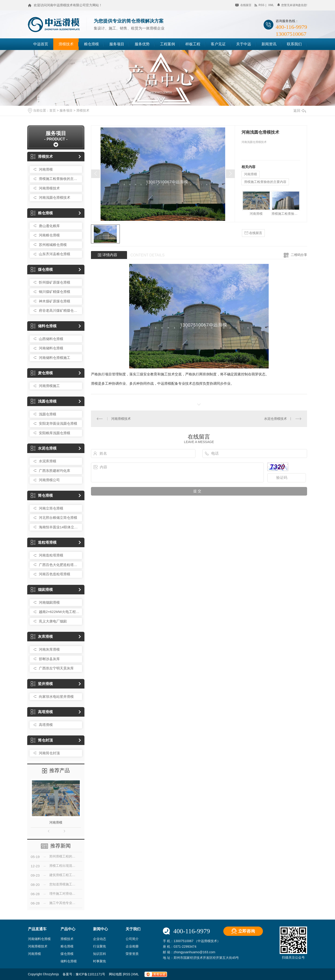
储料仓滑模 (44, 326)
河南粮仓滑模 (49, 235)
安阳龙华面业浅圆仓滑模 (58, 423)
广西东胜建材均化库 (55, 471)
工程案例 (167, 44)
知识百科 (100, 954)
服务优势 (142, 44)
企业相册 (132, 946)
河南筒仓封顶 (49, 753)
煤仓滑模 (42, 270)
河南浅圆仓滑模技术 (55, 197)
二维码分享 (299, 255)
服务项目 (117, 44)
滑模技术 (66, 44)
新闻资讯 (269, 44)
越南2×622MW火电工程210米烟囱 (59, 612)
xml (271, 5)
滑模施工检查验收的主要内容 (59, 179)
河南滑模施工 (49, 386)
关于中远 (244, 44)
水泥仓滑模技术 (275, 419)
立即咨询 (247, 931)
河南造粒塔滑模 (51, 555)
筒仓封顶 (42, 740)
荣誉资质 (132, 954)
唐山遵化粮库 (49, 226)
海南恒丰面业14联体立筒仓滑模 (59, 527)
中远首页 (41, 44)
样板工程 (193, 44)
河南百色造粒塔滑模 (55, 574)
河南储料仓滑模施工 (55, 358)
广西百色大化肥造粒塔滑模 (59, 565)
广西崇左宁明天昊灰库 (56, 668)
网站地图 (116, 974)
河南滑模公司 (49, 480)
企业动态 (100, 939)
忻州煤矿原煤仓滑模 (55, 282)
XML (136, 974)
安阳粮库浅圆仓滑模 (55, 433)
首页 (53, 110)
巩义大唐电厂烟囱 (53, 621)
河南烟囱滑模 (49, 602)
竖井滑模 (42, 684)
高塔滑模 (42, 712)
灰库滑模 (42, 637)
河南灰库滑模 (49, 649)
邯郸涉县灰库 (49, 659)
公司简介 (132, 939)
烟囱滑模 (42, 590)
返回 (300, 111)
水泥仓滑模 (44, 448)
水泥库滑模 (48, 461)
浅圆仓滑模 (44, 401)
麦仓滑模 (42, 373)
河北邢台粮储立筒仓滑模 (58, 518)
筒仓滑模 (42, 495)
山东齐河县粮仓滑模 (55, 254)
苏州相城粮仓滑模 (53, 245)
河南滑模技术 (49, 188)
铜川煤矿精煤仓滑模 (55, 292)
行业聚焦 (100, 946)
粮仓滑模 (91, 44)
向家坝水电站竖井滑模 (56, 697)
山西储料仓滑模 (51, 339)
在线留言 (243, 5)
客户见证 (218, 44)
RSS (128, 974)
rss (259, 5)
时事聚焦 (100, 961)
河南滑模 (46, 169)
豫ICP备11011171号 (90, 974)
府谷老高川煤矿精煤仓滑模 (59, 310)
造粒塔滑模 (44, 542)
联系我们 (294, 44)
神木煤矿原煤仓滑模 (55, 301)
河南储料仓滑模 (51, 348)
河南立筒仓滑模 (51, 508)
